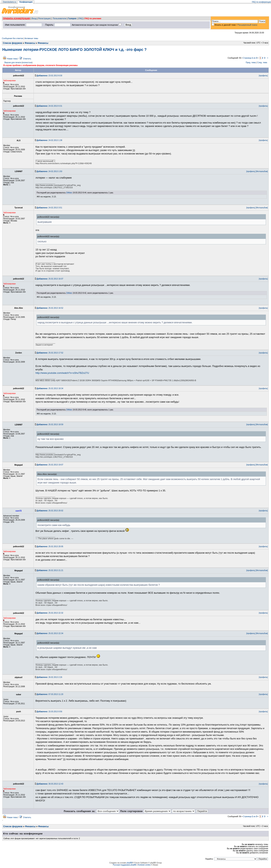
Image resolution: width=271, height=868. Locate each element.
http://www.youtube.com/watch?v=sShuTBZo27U (62, 373)
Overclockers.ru (9, 2)
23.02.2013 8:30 (49, 76)
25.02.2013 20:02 (50, 511)
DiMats (69, 193)
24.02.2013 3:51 (49, 208)
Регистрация (44, 18)
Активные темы (31, 38)
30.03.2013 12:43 (50, 784)
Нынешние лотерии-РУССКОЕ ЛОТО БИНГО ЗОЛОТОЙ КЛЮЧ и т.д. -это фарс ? (74, 50)
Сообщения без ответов (12, 38)
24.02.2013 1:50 (49, 171)
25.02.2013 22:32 (50, 613)
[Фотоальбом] (262, 171)
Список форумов (12, 43)
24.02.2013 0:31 (49, 106)
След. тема (262, 63)
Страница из (250, 58)
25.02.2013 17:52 (50, 353)
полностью (27, 63)
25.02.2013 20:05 (50, 547)
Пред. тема (251, 63)
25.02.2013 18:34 (50, 388)
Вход (34, 18)
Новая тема (12, 59)
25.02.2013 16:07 (50, 279)
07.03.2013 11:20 (50, 694)
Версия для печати (13, 63)
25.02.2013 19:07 (50, 465)
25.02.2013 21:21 (50, 570)
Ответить (27, 59)
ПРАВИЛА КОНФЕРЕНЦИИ (16, 18)
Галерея (72, 18)
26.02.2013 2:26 (49, 677)
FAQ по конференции (261, 2)
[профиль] (263, 76)
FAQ (81, 18)
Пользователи (59, 18)
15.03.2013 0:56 (49, 712)
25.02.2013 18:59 (50, 425)
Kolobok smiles (144, 865)
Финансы (30, 43)
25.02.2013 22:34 (50, 633)
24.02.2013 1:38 (49, 140)
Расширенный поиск (247, 25)
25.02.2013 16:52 (50, 308)
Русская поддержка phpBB (125, 865)
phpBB (129, 863)
